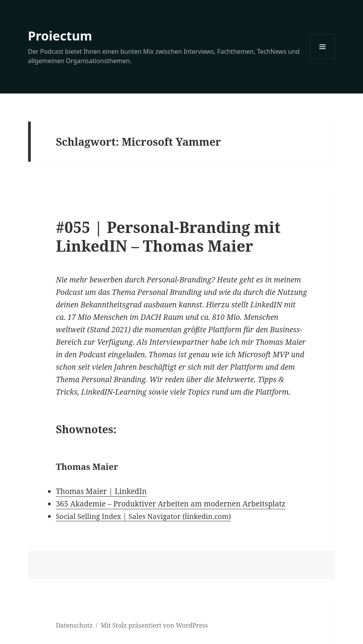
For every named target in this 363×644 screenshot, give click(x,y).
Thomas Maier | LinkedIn (101, 491)
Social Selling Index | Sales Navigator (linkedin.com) (143, 516)
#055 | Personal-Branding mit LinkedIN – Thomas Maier (168, 236)
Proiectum (60, 36)
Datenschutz (74, 625)
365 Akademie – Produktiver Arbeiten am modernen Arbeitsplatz (171, 504)
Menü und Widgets (323, 59)
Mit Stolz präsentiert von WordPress (154, 625)
